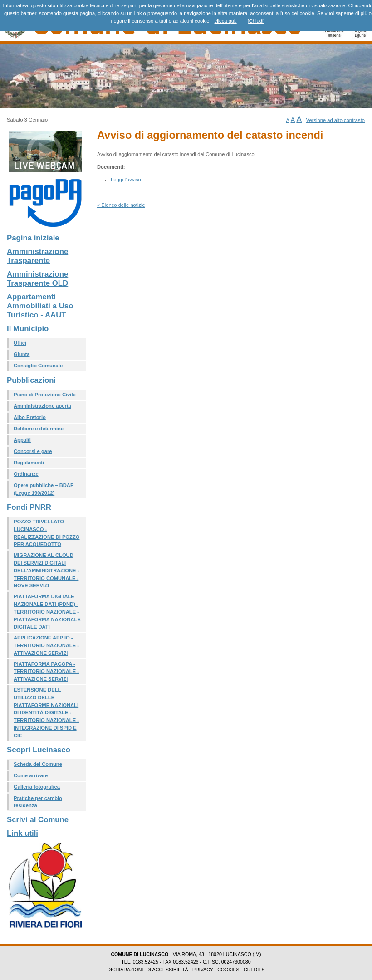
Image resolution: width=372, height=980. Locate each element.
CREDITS (254, 970)
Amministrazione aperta (42, 406)
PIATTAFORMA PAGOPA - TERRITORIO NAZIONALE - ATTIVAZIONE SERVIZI (46, 672)
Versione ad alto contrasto (335, 120)
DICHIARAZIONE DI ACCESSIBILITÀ (147, 970)
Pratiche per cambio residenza (38, 802)
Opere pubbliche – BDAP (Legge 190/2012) (44, 489)
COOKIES (228, 970)
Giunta (22, 354)
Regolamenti (29, 463)
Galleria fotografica (37, 787)
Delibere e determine (39, 429)
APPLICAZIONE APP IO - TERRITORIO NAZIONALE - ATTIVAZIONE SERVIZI (46, 645)
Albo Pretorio (30, 417)
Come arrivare (31, 775)
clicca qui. (226, 21)
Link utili (22, 833)
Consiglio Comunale (38, 366)
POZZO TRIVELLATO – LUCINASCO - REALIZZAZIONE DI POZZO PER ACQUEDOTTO (46, 533)
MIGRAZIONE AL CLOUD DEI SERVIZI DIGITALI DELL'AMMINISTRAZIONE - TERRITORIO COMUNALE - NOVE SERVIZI (46, 570)
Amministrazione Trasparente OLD (37, 279)
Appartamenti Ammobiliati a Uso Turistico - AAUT (40, 306)
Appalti (22, 440)
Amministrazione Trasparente (37, 256)
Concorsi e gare (33, 451)
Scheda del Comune (38, 764)
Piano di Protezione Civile (45, 395)
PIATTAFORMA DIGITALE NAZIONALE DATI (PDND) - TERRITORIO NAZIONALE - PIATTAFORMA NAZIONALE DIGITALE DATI (47, 612)
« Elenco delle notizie (121, 205)
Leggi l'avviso (126, 180)
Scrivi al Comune (38, 820)
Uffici (20, 343)
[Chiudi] (256, 21)
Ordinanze (26, 474)
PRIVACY (203, 970)
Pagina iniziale (33, 238)
